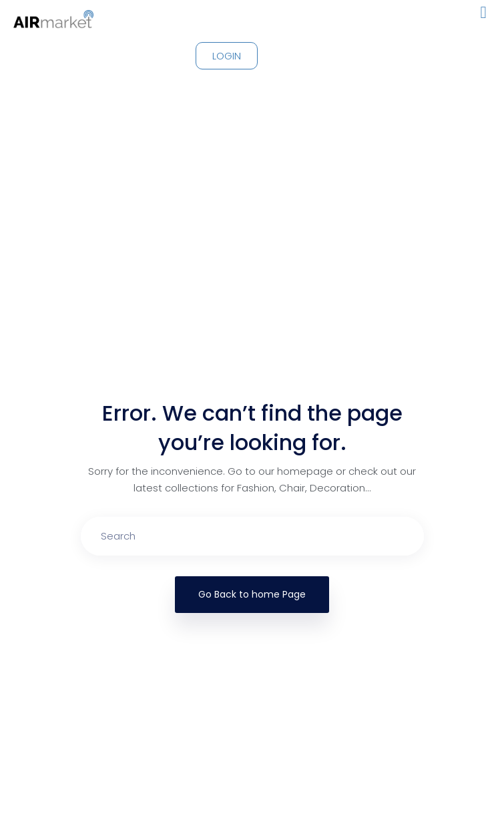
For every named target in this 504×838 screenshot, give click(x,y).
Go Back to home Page (252, 594)
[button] (483, 13)
